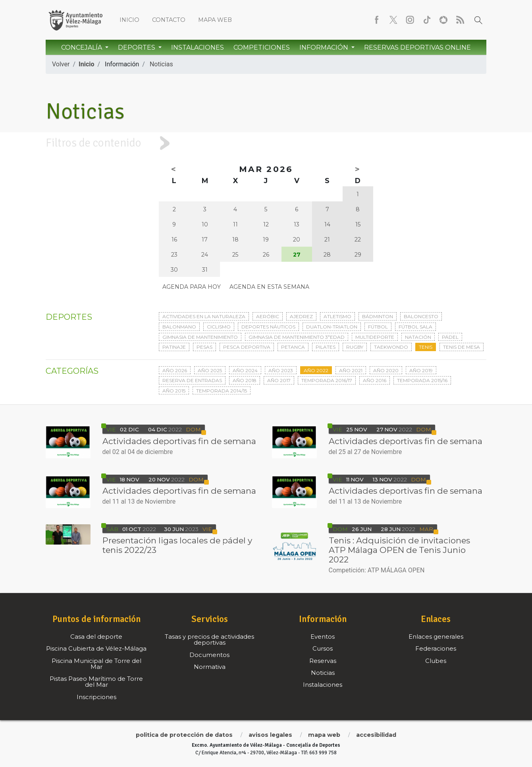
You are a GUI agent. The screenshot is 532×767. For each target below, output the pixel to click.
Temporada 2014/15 (222, 391)
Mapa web (215, 20)
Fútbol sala (415, 327)
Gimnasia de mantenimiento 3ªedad (297, 337)
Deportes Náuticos (268, 327)
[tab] (266, 143)
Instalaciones (198, 47)
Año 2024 (245, 370)
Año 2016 (375, 380)
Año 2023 (281, 370)
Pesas (204, 347)
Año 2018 (245, 380)
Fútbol (378, 327)
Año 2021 (351, 370)
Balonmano (179, 327)
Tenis (426, 347)
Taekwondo (391, 347)
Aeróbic (268, 316)
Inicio (129, 20)
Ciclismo (219, 327)
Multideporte (375, 337)
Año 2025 (210, 370)
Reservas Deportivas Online (417, 47)
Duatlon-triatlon (332, 327)
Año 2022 (316, 370)
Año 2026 (175, 370)
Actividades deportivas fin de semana (179, 441)
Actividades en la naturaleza (204, 316)
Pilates (326, 347)
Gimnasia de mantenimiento (200, 337)
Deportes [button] (137, 47)
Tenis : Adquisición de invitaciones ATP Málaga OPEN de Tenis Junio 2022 (399, 550)
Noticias (161, 64)
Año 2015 (174, 391)
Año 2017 (279, 380)
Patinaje (174, 347)
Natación (418, 337)
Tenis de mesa (462, 347)
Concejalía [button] (82, 47)
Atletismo (337, 316)
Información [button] (325, 47)
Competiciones (262, 47)
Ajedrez (301, 316)
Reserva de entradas (192, 380)
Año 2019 (421, 370)
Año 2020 (386, 370)
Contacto (169, 20)
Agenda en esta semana (269, 287)
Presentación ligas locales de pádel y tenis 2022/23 (177, 545)
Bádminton (378, 316)
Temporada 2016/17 (327, 380)
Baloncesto (421, 316)
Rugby (355, 347)
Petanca (293, 347)
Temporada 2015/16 (422, 380)
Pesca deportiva (247, 347)
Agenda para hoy (192, 287)
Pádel (450, 337)
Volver (61, 64)
